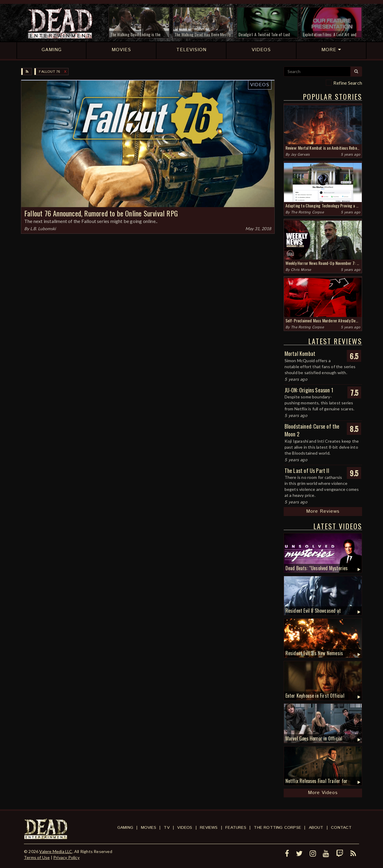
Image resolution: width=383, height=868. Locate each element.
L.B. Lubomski (43, 229)
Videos (260, 85)
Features (236, 828)
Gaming (125, 828)
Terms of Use (37, 857)
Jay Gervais (300, 155)
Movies (149, 828)
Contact (341, 828)
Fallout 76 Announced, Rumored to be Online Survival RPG (101, 213)
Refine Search (348, 83)
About (316, 828)
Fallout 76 (49, 72)
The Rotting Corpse (307, 212)
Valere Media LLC (56, 851)
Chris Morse (301, 270)
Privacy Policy (66, 857)
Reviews (209, 828)
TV (167, 828)
